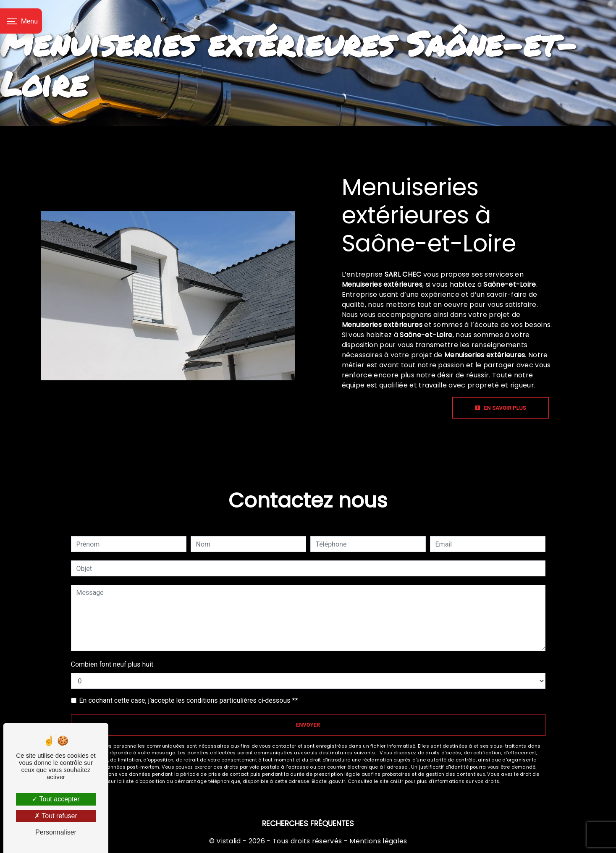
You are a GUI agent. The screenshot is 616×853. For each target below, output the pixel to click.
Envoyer (308, 725)
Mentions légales (377, 841)
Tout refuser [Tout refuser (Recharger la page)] (56, 816)
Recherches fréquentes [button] (308, 824)
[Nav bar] (21, 21)
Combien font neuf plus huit (112, 664)
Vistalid (229, 841)
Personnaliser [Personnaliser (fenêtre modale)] (56, 832)
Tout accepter (56, 799)
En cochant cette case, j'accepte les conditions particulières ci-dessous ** (189, 700)
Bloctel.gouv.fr (328, 781)
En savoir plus (501, 408)
